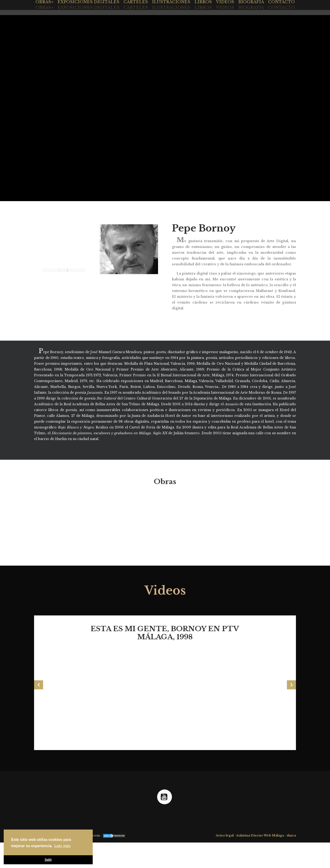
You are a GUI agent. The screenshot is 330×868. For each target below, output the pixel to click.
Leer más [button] (62, 846)
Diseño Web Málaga (267, 835)
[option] (165, 679)
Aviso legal (225, 835)
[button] (39, 685)
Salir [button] (48, 860)
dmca (291, 835)
